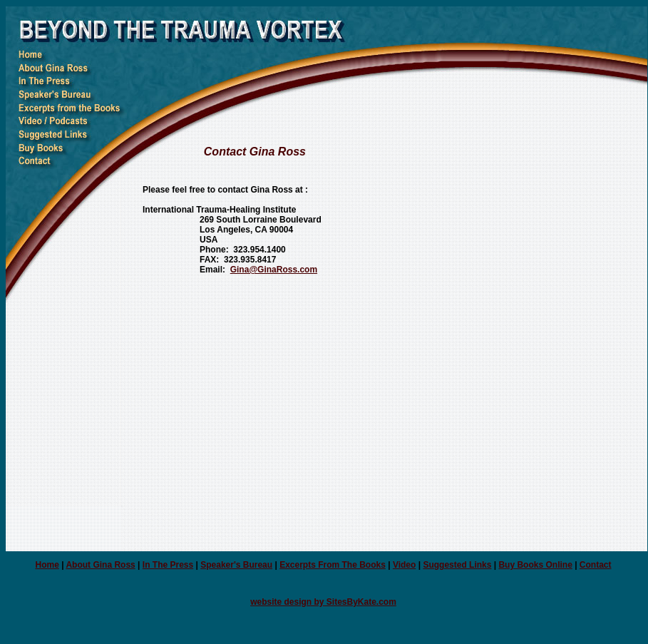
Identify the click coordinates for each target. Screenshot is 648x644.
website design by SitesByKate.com (323, 602)
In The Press (168, 565)
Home (47, 565)
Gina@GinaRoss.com (274, 270)
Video (404, 565)
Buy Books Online (535, 565)
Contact (596, 565)
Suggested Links (457, 565)
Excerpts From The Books (333, 565)
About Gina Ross (100, 565)
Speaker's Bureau (236, 565)
